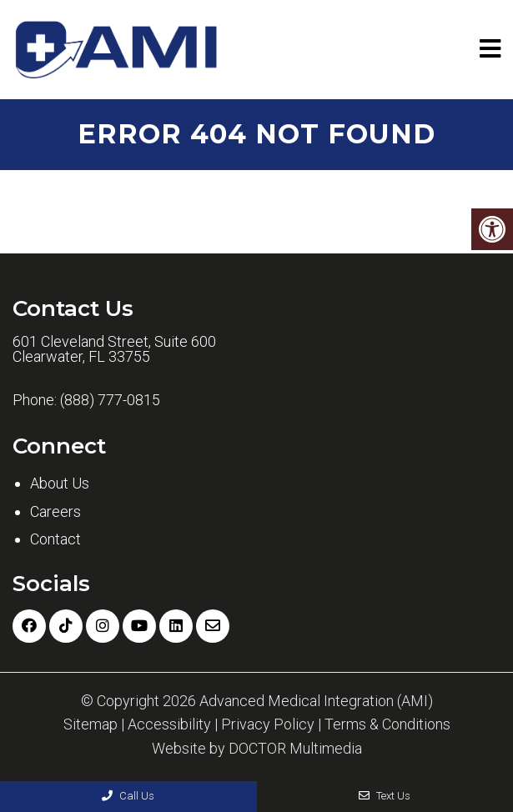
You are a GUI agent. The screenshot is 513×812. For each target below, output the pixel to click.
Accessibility (169, 724)
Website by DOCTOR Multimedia (257, 749)
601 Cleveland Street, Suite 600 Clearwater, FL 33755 (114, 349)
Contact (55, 539)
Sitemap (91, 724)
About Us (60, 483)
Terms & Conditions (387, 724)
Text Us (385, 796)
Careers (55, 511)
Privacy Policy (268, 724)
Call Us (128, 796)
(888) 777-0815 (110, 400)
